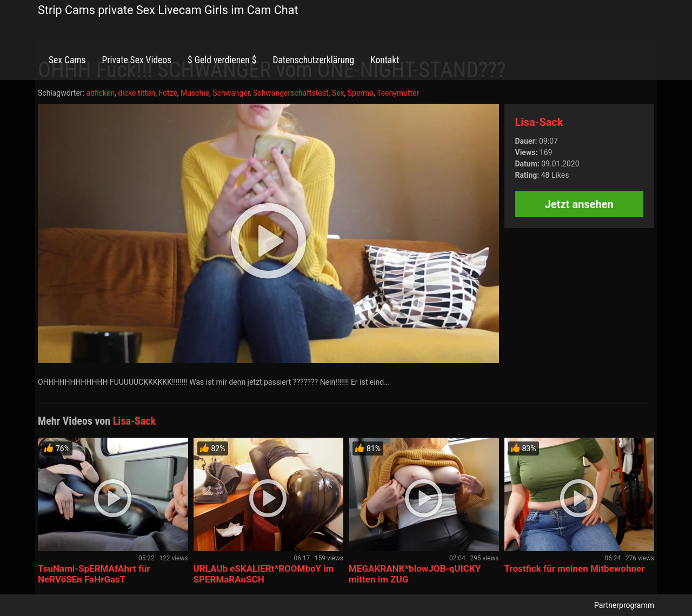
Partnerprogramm (624, 605)
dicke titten (137, 93)
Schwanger (231, 93)
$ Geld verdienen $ (222, 60)
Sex (338, 93)
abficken (100, 93)
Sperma (361, 93)
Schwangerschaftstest (291, 93)
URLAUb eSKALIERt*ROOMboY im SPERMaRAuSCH (264, 574)
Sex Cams (67, 60)
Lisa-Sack (539, 122)
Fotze (168, 93)
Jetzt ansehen (579, 204)
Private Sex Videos (137, 60)
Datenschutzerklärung (313, 60)
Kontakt (385, 60)
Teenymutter (398, 93)
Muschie (195, 93)
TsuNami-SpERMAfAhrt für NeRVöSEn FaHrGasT (94, 574)
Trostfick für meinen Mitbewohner (575, 568)
